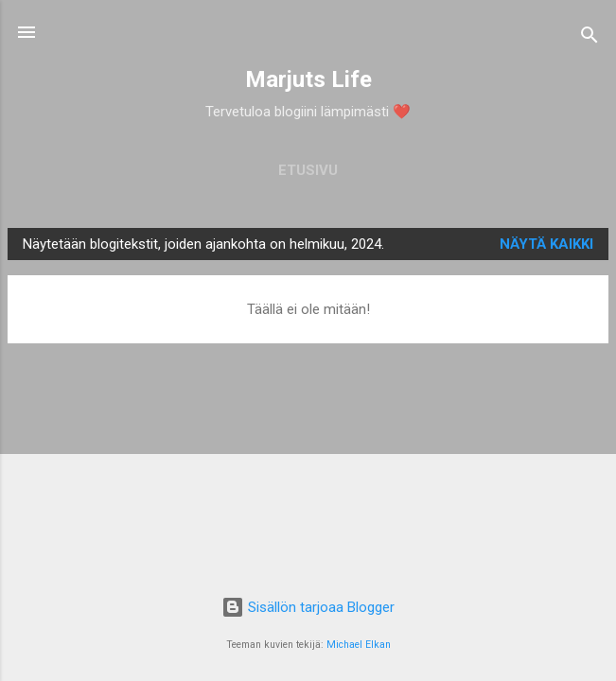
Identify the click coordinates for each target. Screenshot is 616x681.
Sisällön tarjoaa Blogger (308, 607)
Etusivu (308, 170)
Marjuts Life (308, 79)
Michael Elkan (359, 645)
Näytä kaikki (546, 244)
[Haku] (590, 38)
